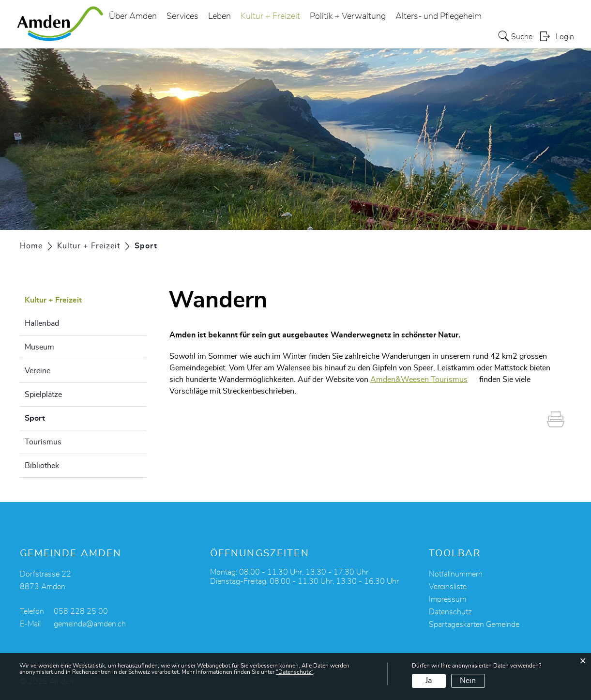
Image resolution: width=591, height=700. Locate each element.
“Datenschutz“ (295, 672)
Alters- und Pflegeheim (439, 16)
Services (182, 16)
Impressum (447, 599)
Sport (59, 417)
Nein (468, 681)
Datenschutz (450, 612)
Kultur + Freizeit (270, 16)
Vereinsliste (448, 587)
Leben (220, 16)
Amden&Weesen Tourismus (424, 380)
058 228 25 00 (81, 611)
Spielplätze (43, 395)
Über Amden (133, 16)
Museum (39, 347)
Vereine (38, 371)
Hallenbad (42, 323)
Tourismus (43, 442)
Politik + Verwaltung (348, 16)
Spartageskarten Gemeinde (474, 624)
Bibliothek (42, 466)
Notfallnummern (456, 574)
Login (565, 37)
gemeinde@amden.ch (90, 624)
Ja (429, 681)
